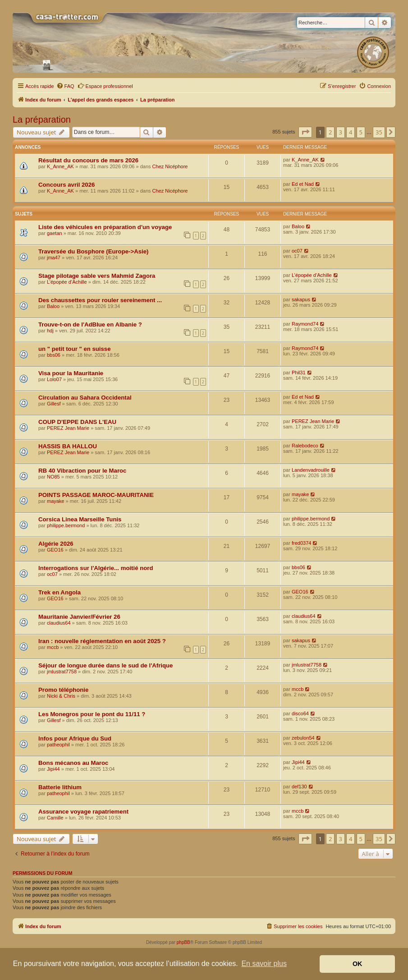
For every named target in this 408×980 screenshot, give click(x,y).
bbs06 (54, 355)
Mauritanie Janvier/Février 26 (79, 617)
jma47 (54, 258)
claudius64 (59, 623)
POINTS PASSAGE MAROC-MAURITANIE (96, 495)
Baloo (298, 226)
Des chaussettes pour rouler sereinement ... (100, 300)
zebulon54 (303, 738)
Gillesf (54, 404)
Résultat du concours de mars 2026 (88, 160)
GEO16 (55, 550)
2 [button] (330, 132)
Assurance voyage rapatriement (83, 812)
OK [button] (358, 964)
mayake (56, 501)
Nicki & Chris (61, 696)
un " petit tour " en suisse (75, 349)
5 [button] (361, 132)
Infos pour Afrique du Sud (75, 738)
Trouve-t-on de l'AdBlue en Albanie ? (90, 324)
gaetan (55, 233)
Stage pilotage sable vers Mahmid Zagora (97, 276)
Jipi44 (53, 769)
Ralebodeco (305, 446)
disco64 (300, 713)
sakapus (301, 299)
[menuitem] (65, 86)
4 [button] (351, 132)
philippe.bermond (66, 525)
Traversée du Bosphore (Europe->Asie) (93, 251)
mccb (53, 647)
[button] (305, 132)
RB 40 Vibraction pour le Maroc (82, 471)
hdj (50, 331)
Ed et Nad (303, 184)
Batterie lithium (60, 787)
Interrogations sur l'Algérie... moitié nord (96, 568)
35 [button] (379, 132)
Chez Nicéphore (170, 166)
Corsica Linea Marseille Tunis (80, 519)
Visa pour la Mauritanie (71, 373)
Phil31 (299, 373)
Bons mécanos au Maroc (73, 763)
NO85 (53, 477)
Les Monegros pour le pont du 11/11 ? (92, 714)
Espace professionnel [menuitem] (105, 86)
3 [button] (341, 132)
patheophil (58, 745)
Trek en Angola (60, 592)
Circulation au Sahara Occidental (85, 398)
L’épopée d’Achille (67, 282)
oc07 (297, 251)
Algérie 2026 (56, 544)
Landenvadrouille (311, 470)
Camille (55, 818)
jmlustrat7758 (62, 672)
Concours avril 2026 (66, 185)
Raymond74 (305, 324)
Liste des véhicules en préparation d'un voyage (105, 227)
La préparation (42, 120)
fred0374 (301, 543)
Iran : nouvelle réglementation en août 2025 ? (102, 641)
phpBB (183, 942)
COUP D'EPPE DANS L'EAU (77, 422)
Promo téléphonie (63, 690)
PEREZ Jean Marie (68, 428)
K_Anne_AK (60, 166)
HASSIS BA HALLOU (68, 446)
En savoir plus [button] (264, 964)
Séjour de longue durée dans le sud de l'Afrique (105, 665)
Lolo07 (54, 379)
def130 (299, 787)
